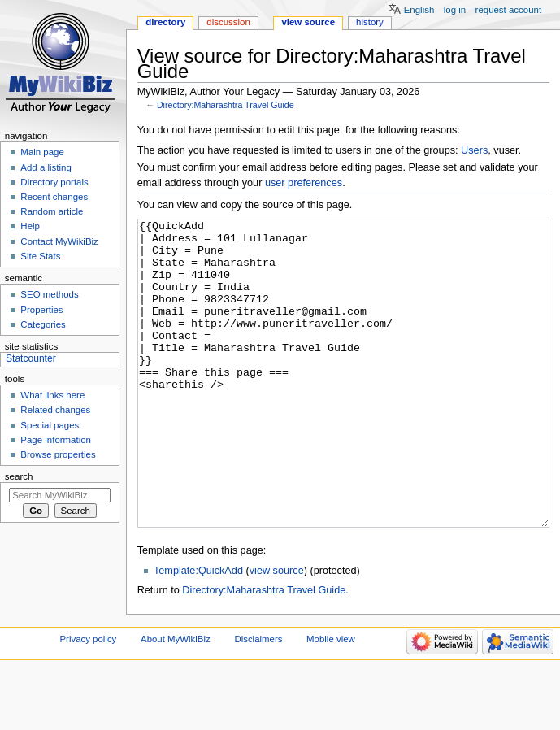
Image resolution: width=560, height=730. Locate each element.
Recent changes (54, 197)
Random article (52, 211)
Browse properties (58, 454)
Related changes (55, 410)
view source (277, 632)
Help (30, 226)
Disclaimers (258, 700)
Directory (165, 22)
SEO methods (49, 294)
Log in (455, 10)
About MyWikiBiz (176, 700)
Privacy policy (89, 700)
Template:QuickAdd (198, 632)
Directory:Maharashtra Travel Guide (226, 105)
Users (474, 150)
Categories (43, 324)
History (370, 22)
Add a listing (46, 167)
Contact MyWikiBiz (59, 241)
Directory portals (54, 182)
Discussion (228, 22)
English (419, 10)
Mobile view (331, 700)
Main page (42, 152)
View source (308, 22)
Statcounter (31, 358)
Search (19, 476)
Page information (56, 440)
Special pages (50, 425)
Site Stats (40, 256)
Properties (41, 310)
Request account (509, 10)
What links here (52, 395)
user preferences (304, 183)
